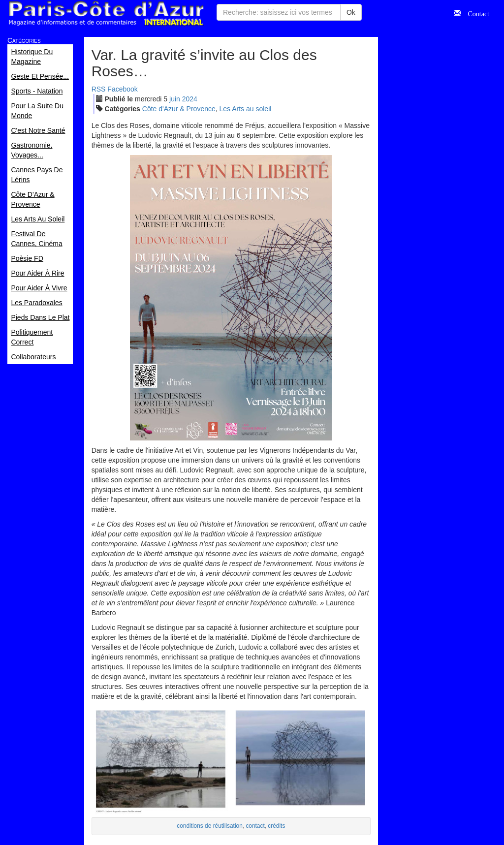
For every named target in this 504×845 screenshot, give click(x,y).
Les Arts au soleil (246, 109)
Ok (351, 12)
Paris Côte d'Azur (106, 14)
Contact (475, 13)
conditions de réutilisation (210, 826)
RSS (99, 89)
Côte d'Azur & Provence (179, 109)
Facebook (122, 89)
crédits (276, 826)
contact (255, 826)
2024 (190, 99)
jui (175, 99)
